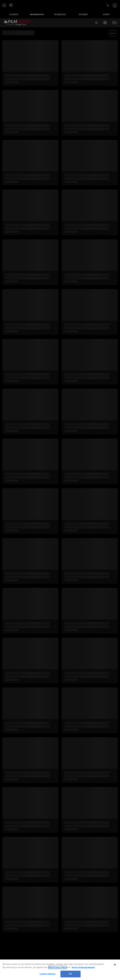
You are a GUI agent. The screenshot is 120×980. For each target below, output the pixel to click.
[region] (60, 970)
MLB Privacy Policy (57, 967)
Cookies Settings (47, 974)
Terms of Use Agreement (83, 967)
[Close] (115, 965)
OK (70, 974)
